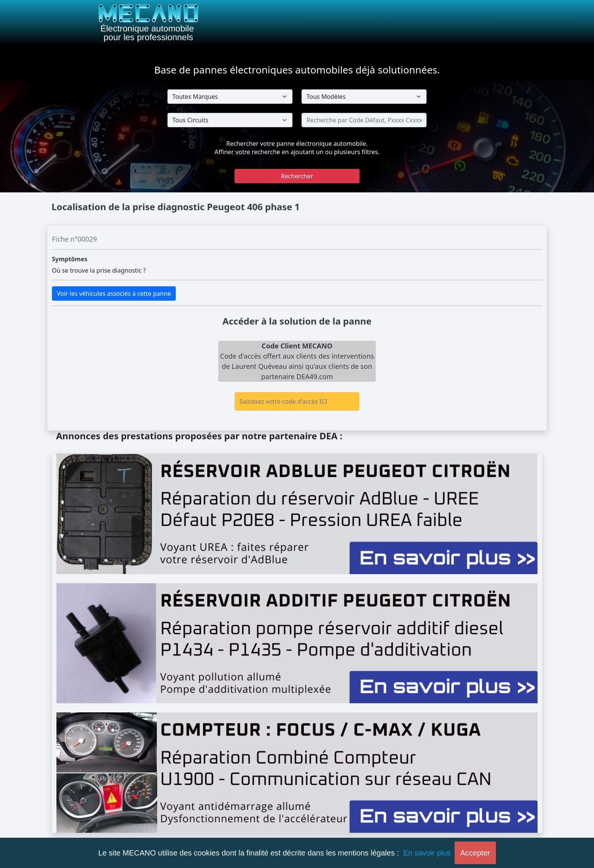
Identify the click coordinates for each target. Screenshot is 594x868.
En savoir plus (427, 853)
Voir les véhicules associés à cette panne (114, 293)
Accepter (475, 853)
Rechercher (297, 176)
